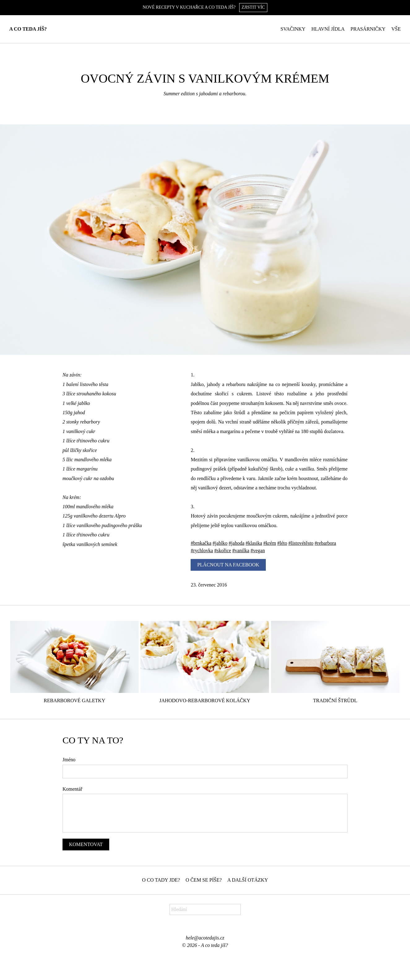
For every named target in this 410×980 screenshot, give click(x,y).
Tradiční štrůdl (335, 701)
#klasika (254, 543)
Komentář (72, 789)
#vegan (258, 550)
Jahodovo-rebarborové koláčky (205, 701)
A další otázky (248, 880)
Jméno (69, 760)
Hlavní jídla (328, 29)
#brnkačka (201, 543)
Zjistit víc (253, 7)
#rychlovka (202, 550)
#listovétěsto (301, 543)
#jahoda (237, 543)
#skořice (222, 550)
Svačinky (293, 29)
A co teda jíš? (28, 29)
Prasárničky (368, 29)
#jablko (220, 543)
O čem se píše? (204, 880)
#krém (270, 543)
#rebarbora (325, 543)
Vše (396, 29)
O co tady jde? (161, 880)
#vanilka (241, 550)
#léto (282, 543)
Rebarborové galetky (74, 701)
